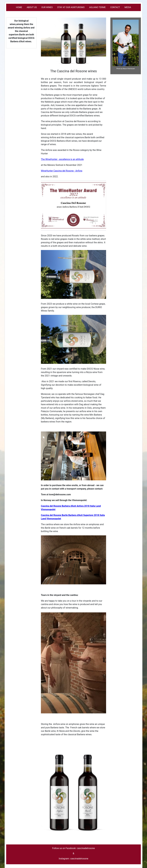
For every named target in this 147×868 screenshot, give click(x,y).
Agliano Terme (97, 7)
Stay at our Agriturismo (71, 7)
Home (19, 7)
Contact (115, 7)
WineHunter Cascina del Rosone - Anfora (62, 171)
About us (32, 7)
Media (128, 7)
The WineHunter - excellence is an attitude (62, 159)
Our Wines (47, 7)
